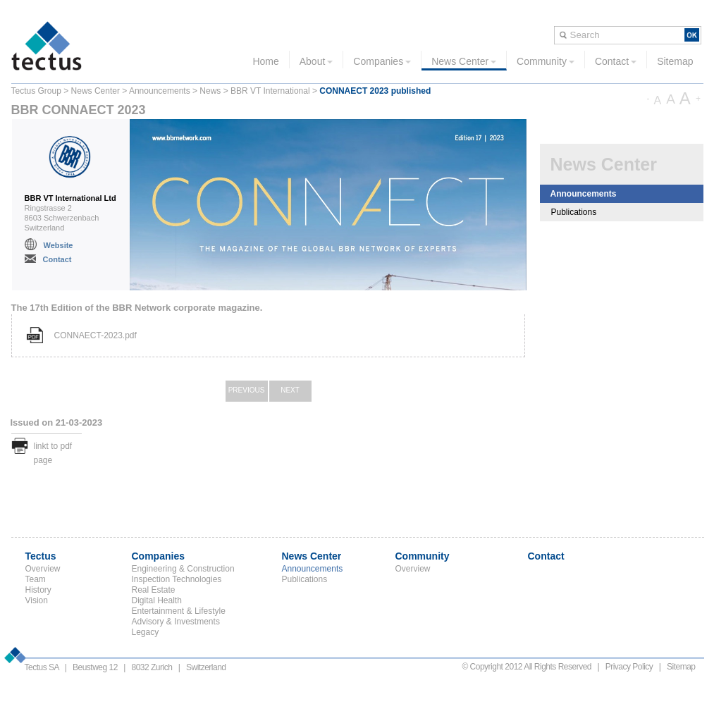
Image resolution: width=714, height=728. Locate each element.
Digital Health (157, 600)
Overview (43, 569)
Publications (574, 212)
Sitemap (675, 61)
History (38, 590)
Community (546, 61)
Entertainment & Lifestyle (179, 611)
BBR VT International (270, 91)
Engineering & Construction (183, 569)
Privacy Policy (629, 667)
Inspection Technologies (177, 579)
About (316, 61)
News (210, 91)
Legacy (146, 632)
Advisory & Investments (176, 622)
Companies (382, 61)
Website (59, 245)
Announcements (160, 91)
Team (36, 579)
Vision (37, 600)
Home (265, 61)
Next (290, 390)
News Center (464, 61)
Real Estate (154, 590)
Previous (247, 390)
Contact (616, 61)
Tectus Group (36, 91)
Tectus (41, 556)
